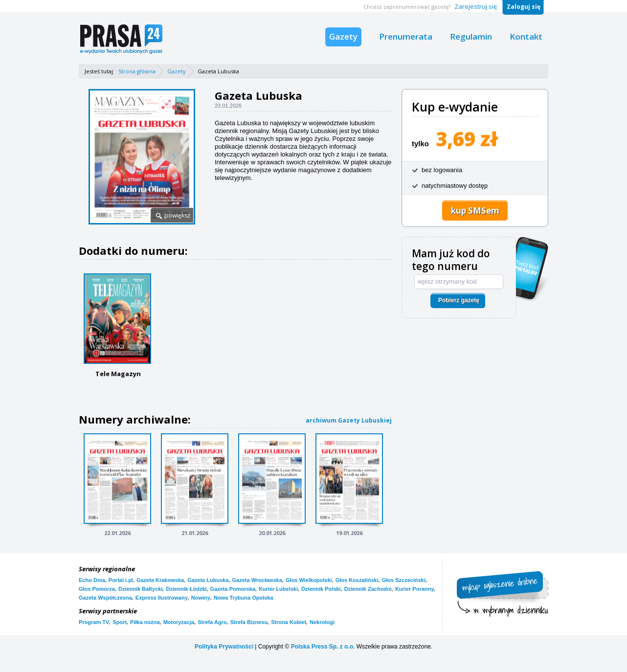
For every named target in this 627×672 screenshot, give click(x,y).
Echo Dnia (92, 580)
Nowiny (201, 598)
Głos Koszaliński (357, 580)
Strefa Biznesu (249, 622)
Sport (120, 622)
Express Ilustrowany (162, 598)
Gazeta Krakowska (160, 580)
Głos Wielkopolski (309, 580)
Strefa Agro (212, 622)
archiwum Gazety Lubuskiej (349, 420)
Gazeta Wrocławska (258, 580)
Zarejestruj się (476, 6)
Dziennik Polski (321, 589)
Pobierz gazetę (459, 300)
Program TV (94, 622)
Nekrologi (322, 622)
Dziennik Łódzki (186, 589)
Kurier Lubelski (278, 589)
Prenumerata (406, 36)
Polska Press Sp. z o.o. (323, 647)
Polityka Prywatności (224, 647)
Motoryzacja (179, 622)
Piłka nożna (145, 622)
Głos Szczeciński (404, 580)
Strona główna (137, 71)
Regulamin (471, 36)
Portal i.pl (121, 580)
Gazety (343, 36)
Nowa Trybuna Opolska (244, 598)
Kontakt (526, 36)
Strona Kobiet (289, 622)
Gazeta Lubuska (208, 580)
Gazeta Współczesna (105, 598)
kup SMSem (475, 211)
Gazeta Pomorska (233, 589)
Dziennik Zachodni (368, 589)
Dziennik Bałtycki (140, 589)
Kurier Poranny (414, 589)
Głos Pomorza (97, 589)
